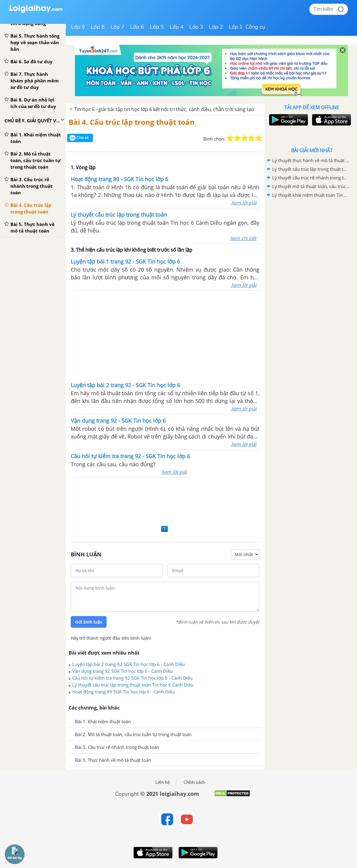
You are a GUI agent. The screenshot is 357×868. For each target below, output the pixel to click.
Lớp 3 (196, 27)
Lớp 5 (157, 27)
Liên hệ (163, 782)
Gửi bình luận (89, 622)
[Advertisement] (165, 335)
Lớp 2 (216, 27)
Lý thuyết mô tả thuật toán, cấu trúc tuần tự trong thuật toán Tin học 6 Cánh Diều (311, 186)
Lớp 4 (177, 27)
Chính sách (194, 782)
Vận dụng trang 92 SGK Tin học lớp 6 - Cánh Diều (122, 671)
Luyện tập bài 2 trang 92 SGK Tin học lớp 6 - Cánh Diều (129, 664)
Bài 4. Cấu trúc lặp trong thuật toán (132, 122)
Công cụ (255, 27)
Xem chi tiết (243, 238)
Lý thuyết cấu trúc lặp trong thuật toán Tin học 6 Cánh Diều (133, 685)
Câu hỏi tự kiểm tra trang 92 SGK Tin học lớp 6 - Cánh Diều (132, 678)
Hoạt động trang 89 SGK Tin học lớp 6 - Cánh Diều (123, 692)
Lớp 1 (236, 27)
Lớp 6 (137, 27)
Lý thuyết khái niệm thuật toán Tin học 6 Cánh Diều (311, 195)
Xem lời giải (244, 203)
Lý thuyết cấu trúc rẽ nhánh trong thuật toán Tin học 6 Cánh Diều (311, 178)
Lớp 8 (98, 27)
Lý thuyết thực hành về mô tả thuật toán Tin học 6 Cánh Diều (311, 160)
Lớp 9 (78, 27)
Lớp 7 (117, 27)
